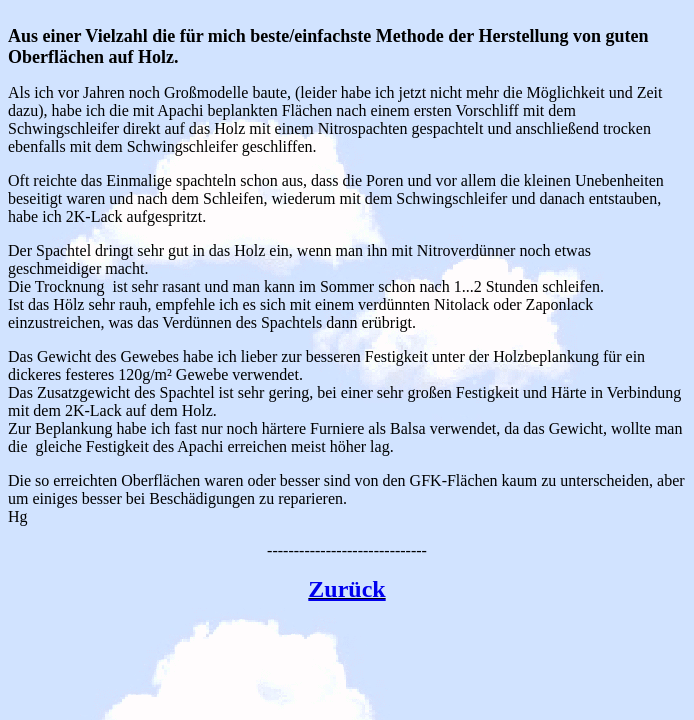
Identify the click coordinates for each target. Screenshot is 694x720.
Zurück (346, 589)
